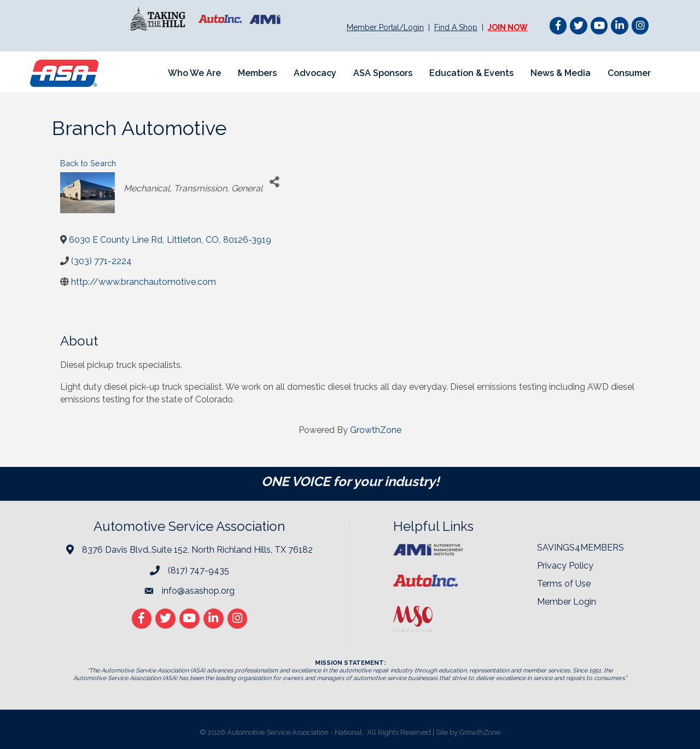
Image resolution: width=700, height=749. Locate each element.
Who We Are (194, 73)
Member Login (567, 602)
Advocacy (315, 73)
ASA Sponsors (383, 73)
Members (257, 73)
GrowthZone (376, 430)
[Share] (275, 182)
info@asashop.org (198, 591)
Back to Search (88, 163)
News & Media (561, 73)
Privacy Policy (565, 566)
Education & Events (471, 73)
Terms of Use (564, 584)
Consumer (629, 73)
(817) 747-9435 (199, 570)
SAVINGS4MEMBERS (581, 548)
